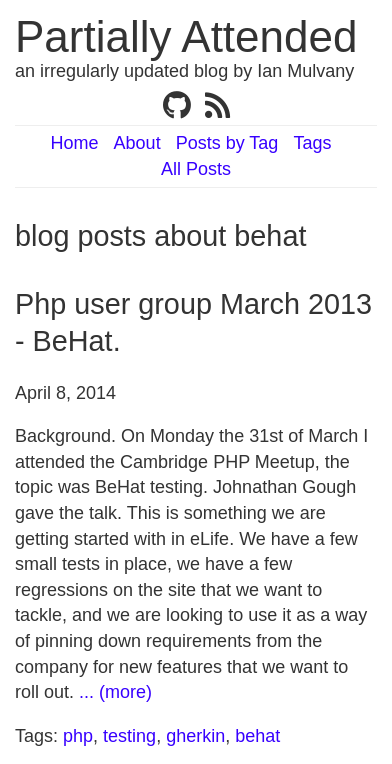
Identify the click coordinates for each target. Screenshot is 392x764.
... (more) (115, 692)
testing (129, 736)
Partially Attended (186, 36)
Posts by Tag (227, 143)
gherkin (195, 736)
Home (75, 143)
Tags (312, 143)
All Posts (196, 169)
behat (257, 736)
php (78, 736)
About (137, 143)
